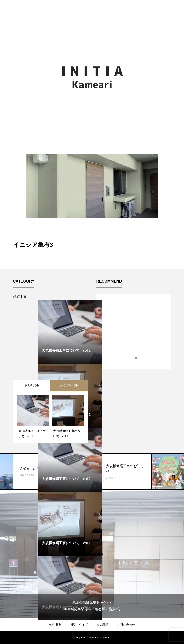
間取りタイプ (79, 625)
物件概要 (55, 625)
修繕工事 (20, 297)
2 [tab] (136, 358)
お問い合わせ (126, 625)
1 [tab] (132, 358)
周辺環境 (102, 625)
